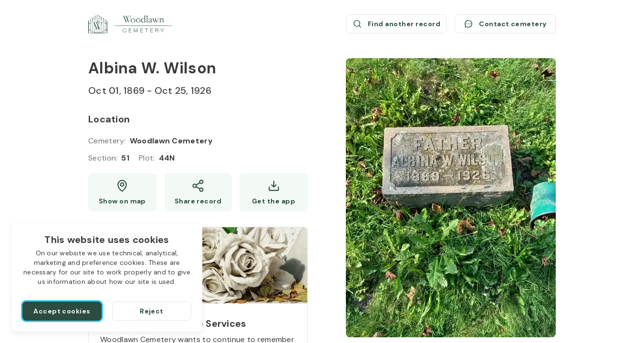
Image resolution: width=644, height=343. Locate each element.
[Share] (198, 192)
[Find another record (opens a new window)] (396, 24)
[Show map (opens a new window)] (122, 192)
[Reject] (152, 311)
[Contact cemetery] (505, 24)
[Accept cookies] (62, 311)
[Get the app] (274, 192)
